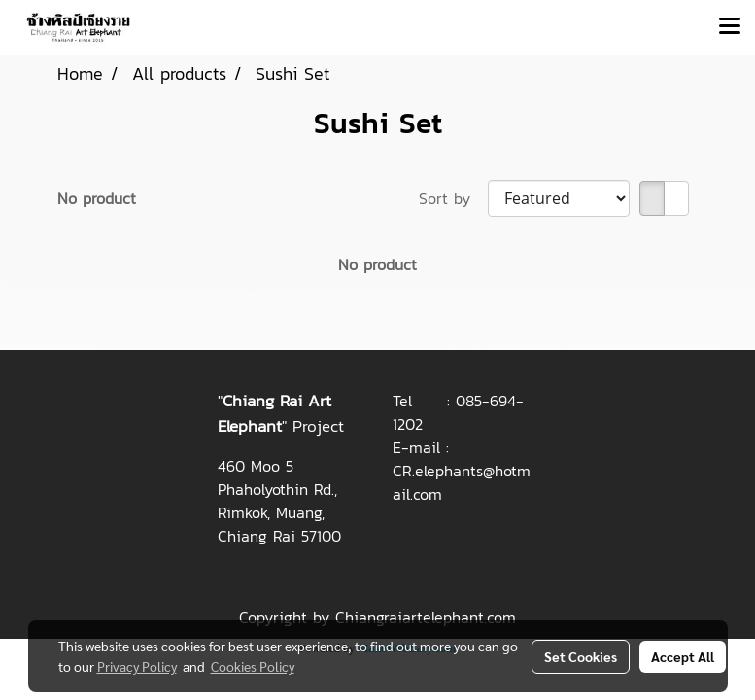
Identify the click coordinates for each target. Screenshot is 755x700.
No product (97, 198)
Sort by (453, 198)
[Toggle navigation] (730, 27)
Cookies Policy (253, 666)
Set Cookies (581, 656)
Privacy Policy (137, 666)
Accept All (683, 656)
